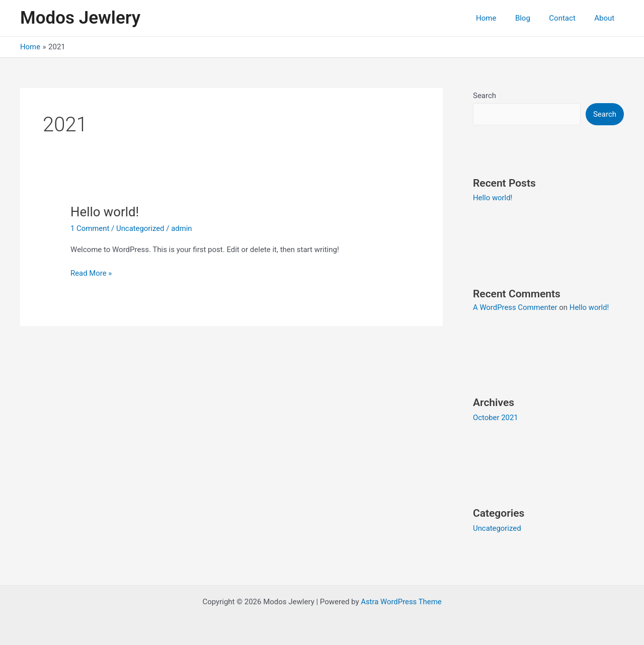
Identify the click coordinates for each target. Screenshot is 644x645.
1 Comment (90, 228)
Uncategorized (141, 228)
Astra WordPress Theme (401, 601)
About (606, 18)
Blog (532, 18)
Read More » (91, 272)
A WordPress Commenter (515, 307)
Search (485, 96)
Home (499, 18)
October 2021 (496, 417)
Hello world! (105, 212)
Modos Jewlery (80, 18)
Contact (568, 18)
